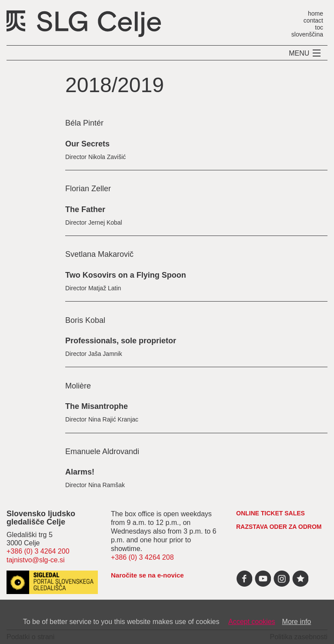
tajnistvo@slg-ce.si (36, 560)
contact (313, 20)
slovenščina (307, 34)
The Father (85, 209)
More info (297, 622)
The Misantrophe (97, 406)
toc (319, 27)
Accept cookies (252, 622)
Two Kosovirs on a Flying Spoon (126, 275)
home (316, 13)
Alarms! (80, 472)
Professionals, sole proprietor (121, 341)
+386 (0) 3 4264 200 (38, 551)
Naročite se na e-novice (147, 575)
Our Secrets (87, 144)
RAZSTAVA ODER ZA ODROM (279, 527)
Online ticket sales (271, 513)
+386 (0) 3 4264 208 (142, 557)
